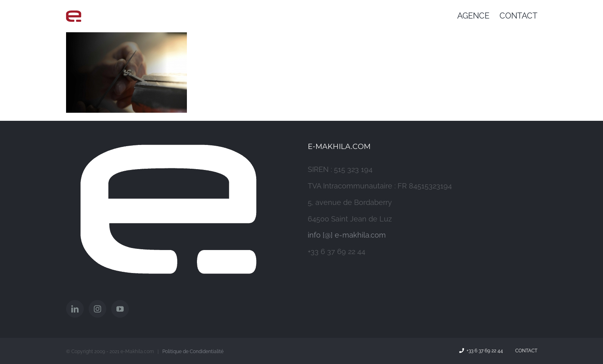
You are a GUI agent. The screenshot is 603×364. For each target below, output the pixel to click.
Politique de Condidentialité (193, 352)
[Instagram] (97, 309)
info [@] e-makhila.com (347, 235)
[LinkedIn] (75, 309)
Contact (525, 351)
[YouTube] (120, 309)
